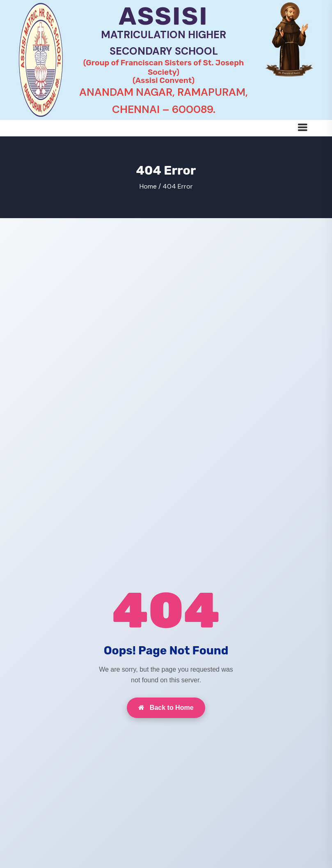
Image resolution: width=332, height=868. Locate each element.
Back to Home (166, 708)
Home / (150, 186)
